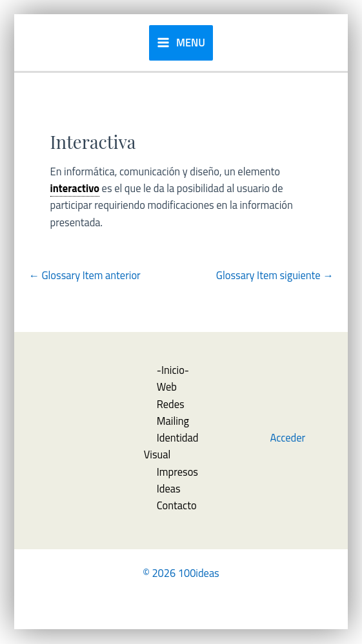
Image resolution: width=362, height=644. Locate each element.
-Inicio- (173, 370)
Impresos (177, 472)
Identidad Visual (171, 446)
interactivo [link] (75, 188)
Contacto (177, 505)
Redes (171, 404)
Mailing (173, 421)
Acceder (288, 437)
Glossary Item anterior (84, 275)
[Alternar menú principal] (181, 43)
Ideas (169, 488)
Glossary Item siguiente (275, 275)
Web (167, 386)
